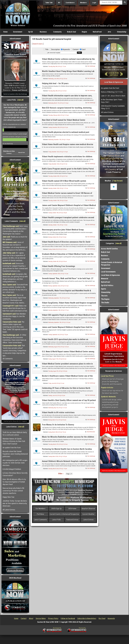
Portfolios (41, 514)
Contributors (70, 3)
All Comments (8, 359)
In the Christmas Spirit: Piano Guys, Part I (112, 101)
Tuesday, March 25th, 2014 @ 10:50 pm (58, 456)
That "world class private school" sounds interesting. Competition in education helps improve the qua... (14, 351)
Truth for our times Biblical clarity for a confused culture (15, 434)
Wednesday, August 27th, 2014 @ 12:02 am (59, 347)
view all (20, 100)
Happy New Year (9, 497)
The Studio (105, 303)
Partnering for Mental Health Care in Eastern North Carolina (67, 449)
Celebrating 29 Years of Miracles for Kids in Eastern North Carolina (66, 389)
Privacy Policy (53, 618)
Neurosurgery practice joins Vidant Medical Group (63, 230)
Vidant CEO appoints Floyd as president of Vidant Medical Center (69, 315)
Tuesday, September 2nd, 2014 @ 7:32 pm (58, 335)
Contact (24, 618)
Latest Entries (88, 520)
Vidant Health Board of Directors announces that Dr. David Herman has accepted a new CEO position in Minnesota (66, 243)
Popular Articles (107, 388)
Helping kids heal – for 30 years (55, 83)
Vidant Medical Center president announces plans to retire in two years (67, 365)
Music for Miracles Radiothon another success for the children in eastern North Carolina (68, 438)
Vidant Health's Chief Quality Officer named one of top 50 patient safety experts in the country (69, 401)
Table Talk (49, 3)
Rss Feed (102, 618)
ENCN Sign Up (57, 509)
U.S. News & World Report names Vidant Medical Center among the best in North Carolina (68, 353)
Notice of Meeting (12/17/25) (112, 92)
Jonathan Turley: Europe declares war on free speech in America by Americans (15, 503)
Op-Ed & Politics (107, 285)
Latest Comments (41, 520)
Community (57, 32)
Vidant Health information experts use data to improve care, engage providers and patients (67, 97)
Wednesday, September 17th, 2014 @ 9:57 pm (59, 298)
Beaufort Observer (88, 509)
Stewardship (122, 32)
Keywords (111, 618)
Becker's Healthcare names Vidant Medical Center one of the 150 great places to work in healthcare (67, 377)
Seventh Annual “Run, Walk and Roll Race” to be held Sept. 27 (68, 278)
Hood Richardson (91, 432)
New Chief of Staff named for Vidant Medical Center (64, 120)
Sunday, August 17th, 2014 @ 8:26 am (57, 359)
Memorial (105, 279)
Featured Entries (72, 520)
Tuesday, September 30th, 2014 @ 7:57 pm (58, 274)
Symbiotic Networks (109, 397)
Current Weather (88, 514)
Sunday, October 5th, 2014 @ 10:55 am (57, 249)
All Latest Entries (9, 510)
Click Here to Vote (9, 151)
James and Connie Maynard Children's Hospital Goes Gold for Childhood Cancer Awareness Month (67, 328)
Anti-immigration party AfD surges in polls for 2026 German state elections (15, 463)
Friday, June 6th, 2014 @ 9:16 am (56, 383)
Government (18, 32)
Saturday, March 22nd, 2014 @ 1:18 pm (58, 469)
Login (94, 3)
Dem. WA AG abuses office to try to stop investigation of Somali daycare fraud (14, 482)
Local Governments (108, 272)
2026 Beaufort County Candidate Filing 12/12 (113, 107)
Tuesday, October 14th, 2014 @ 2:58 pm (58, 213)
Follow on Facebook (68, 618)
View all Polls (22, 153)
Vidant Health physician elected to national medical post (66, 132)
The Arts (104, 296)
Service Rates (41, 618)
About (31, 618)
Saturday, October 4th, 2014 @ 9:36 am (57, 261)
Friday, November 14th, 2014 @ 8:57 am (58, 164)
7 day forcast (117, 181)
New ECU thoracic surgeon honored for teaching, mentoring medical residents (67, 109)
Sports (104, 289)
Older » (61, 474)
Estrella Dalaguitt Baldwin (12, 469)
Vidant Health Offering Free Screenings (59, 266)
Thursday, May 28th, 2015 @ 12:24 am (57, 91)
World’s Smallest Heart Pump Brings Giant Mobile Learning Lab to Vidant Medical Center (68, 72)
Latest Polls (57, 520)
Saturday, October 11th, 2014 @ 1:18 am (58, 225)
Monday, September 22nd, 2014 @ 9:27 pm (58, 286)
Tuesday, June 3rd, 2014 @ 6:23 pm (57, 396)
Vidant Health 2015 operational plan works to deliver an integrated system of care (65, 340)
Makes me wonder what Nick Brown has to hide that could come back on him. (15, 308)
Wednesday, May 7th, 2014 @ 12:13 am (58, 408)
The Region (105, 299)
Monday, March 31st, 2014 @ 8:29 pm (57, 420)
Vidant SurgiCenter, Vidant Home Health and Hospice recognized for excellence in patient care (69, 304)
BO (59, 3)
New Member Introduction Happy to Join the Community (14, 316)
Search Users (38, 44)
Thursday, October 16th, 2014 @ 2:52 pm (58, 201)
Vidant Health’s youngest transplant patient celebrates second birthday (68, 219)
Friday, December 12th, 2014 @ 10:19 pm (58, 152)
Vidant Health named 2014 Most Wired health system (64, 181)
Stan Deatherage (91, 66)
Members (83, 3)
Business (43, 32)
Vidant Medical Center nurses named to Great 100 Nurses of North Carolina (67, 194)
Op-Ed (30, 32)
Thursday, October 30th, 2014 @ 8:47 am (58, 176)
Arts (109, 32)
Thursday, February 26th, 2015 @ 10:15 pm (59, 115)
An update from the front (12, 448)
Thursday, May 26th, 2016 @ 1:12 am (57, 66)
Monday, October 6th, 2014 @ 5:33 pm (57, 237)
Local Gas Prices (107, 376)
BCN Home (73, 509)
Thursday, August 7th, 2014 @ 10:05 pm (58, 371)
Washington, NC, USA (114, 191)
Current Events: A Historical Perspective (64, 514)
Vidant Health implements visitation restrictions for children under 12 (67, 158)
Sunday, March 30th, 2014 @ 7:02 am (57, 432)
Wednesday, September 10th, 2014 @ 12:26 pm (59, 322)
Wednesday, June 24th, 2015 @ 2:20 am (58, 79)
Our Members (41, 509)
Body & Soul (72, 32)
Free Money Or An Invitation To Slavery (58, 425)
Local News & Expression (110, 275)
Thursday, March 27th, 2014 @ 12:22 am (58, 444)
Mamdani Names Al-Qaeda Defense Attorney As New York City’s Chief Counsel (14, 441)
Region (84, 32)
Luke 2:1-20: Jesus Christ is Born (113, 96)
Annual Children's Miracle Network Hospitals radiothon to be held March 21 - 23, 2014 (69, 462)
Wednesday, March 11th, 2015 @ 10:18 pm (58, 103)
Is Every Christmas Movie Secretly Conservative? (15, 474)
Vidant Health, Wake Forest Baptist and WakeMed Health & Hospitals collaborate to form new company (67, 292)
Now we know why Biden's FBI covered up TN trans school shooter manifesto (13, 491)
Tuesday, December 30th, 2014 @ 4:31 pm (58, 127)
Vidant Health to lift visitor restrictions (58, 412)
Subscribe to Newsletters (87, 618)
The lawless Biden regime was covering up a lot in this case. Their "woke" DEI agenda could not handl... (15, 327)
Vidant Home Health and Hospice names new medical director (68, 144)
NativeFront (97, 32)
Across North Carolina (109, 249)
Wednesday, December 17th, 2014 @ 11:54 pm (59, 140)
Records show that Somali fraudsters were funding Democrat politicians (15, 454)
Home (5, 32)
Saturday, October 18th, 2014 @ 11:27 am (58, 188)
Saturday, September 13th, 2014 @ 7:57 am (58, 310)
